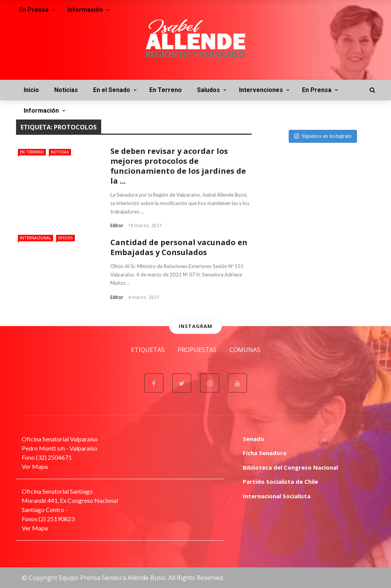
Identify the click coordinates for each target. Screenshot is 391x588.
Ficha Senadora (265, 453)
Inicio (31, 90)
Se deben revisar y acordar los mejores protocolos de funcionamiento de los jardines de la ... (178, 166)
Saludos (208, 90)
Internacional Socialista (277, 496)
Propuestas (197, 350)
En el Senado (112, 90)
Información (41, 111)
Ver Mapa (35, 466)
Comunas (245, 350)
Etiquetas (148, 350)
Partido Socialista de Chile (280, 481)
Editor (117, 225)
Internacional (36, 238)
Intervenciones (261, 90)
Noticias (66, 90)
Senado (254, 439)
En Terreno (166, 90)
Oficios (65, 238)
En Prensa (317, 90)
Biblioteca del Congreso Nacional (290, 467)
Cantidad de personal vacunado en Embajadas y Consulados (179, 247)
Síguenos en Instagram (323, 136)
